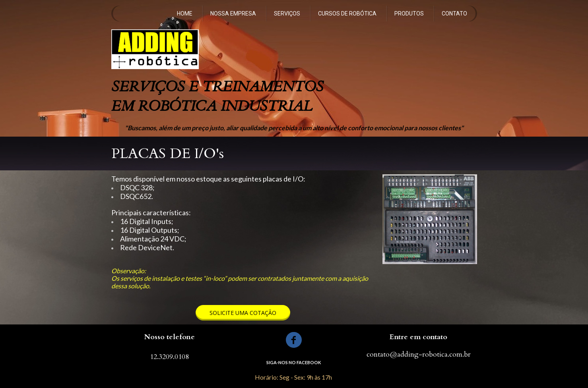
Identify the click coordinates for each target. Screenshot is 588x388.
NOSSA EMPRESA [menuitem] (233, 14)
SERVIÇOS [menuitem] (287, 14)
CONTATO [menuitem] (454, 14)
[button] (243, 313)
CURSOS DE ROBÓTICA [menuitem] (347, 14)
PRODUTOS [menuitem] (409, 14)
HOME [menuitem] (185, 14)
